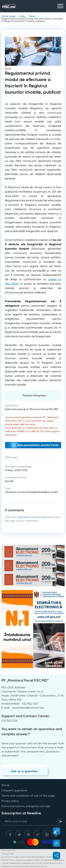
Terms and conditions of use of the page (28, 796)
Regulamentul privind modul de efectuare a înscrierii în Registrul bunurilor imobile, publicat (32, 20)
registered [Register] (24, 517)
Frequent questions (14, 790)
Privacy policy (10, 801)
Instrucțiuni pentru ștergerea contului (26, 806)
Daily (22, 16)
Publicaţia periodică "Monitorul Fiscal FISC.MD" (32, 409)
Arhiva (5, 785)
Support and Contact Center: (26, 716)
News (32, 16)
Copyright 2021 (8, 854)
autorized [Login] (42, 517)
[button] (54, 831)
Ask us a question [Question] (24, 771)
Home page (8, 16)
